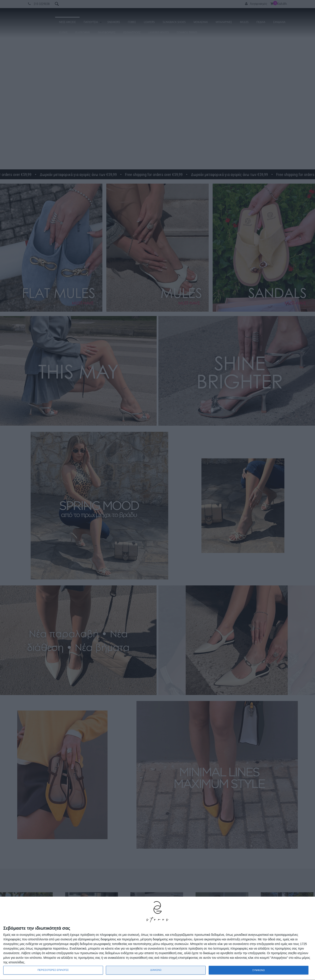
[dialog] (157, 938)
